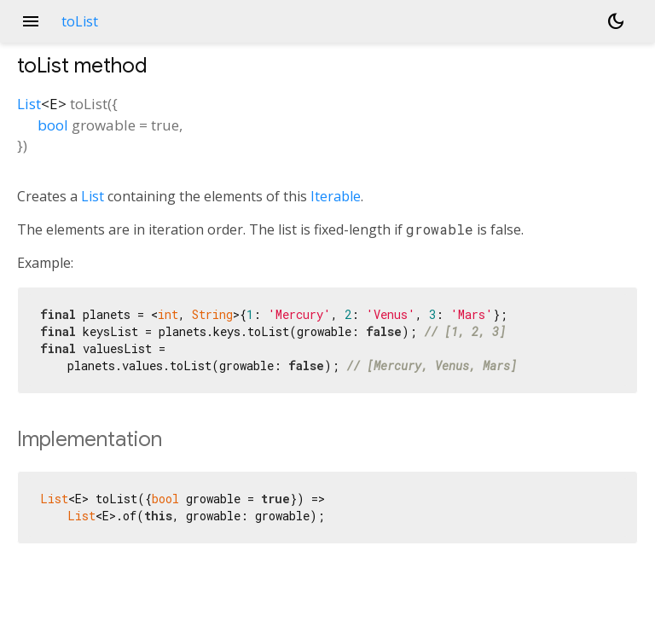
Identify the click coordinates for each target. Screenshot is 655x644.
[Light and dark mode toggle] (616, 21)
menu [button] (31, 21)
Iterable (336, 196)
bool (53, 125)
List (29, 104)
